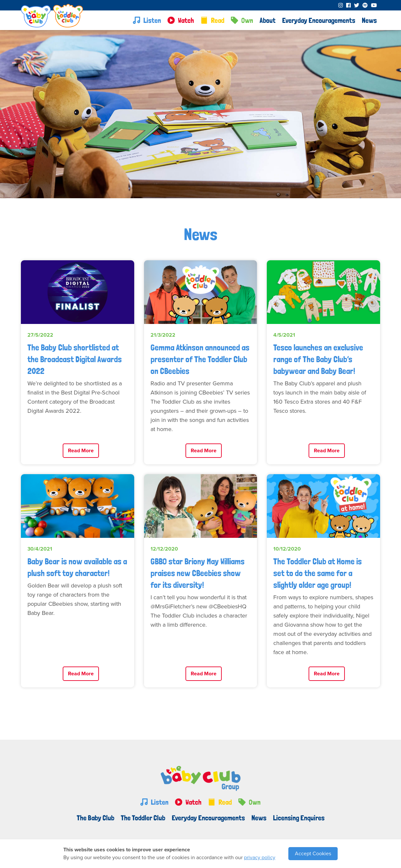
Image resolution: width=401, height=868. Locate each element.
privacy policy (260, 858)
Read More (81, 451)
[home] (52, 19)
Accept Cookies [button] (313, 854)
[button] (268, 20)
